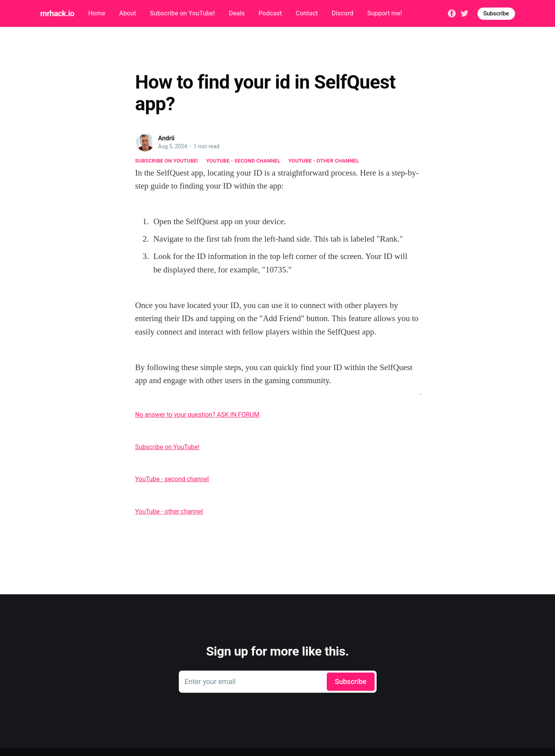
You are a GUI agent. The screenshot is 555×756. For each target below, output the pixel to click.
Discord (342, 13)
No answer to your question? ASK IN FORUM (197, 415)
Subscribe (496, 13)
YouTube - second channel (243, 161)
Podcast (270, 13)
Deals (237, 13)
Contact (307, 13)
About (128, 13)
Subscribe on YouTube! (182, 13)
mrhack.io (57, 13)
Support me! (385, 13)
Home (97, 13)
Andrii (167, 138)
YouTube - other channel (324, 161)
